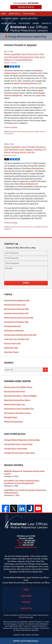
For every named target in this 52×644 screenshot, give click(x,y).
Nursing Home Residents (16, 322)
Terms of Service (24, 617)
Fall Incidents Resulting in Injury (17, 413)
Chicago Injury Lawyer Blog (16, 449)
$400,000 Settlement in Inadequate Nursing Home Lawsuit (24, 473)
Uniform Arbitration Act (28, 184)
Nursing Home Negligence (17, 301)
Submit (26, 283)
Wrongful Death (12, 326)
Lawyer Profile (14, 14)
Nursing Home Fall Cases (16, 309)
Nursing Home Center (29, 19)
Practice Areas (29, 14)
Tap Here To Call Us (26, 7)
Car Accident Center (10, 19)
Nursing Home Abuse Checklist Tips (19, 409)
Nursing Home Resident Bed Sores (20, 335)
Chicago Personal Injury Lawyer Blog (19, 453)
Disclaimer (26, 596)
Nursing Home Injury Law (15, 405)
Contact (46, 23)
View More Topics (11, 352)
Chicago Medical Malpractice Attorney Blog (22, 440)
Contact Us (26, 608)
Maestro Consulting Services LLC (28, 83)
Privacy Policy (41, 615)
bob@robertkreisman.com (26, 547)
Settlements (11, 348)
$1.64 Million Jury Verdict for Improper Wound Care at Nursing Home (25, 492)
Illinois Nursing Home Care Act (26, 132)
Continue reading (11, 127)
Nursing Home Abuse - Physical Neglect (21, 396)
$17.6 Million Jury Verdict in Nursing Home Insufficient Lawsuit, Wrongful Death (22, 482)
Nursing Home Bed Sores (15, 392)
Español (36, 23)
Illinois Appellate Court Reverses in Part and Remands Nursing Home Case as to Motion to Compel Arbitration (25, 57)
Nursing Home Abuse (15, 305)
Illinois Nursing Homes (14, 422)
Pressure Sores (12, 344)
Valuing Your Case (9, 23)
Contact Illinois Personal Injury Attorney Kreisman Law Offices (26, 583)
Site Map (26, 602)
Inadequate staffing (14, 331)
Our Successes (24, 23)
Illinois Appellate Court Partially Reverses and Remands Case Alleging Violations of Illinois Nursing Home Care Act (25, 150)
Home (3, 14)
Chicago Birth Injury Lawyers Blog (18, 444)
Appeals (13, 132)
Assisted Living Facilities (16, 313)
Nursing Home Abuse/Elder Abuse (18, 387)
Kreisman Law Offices (32, 635)
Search (45, 370)
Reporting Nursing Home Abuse (17, 400)
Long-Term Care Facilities (17, 339)
